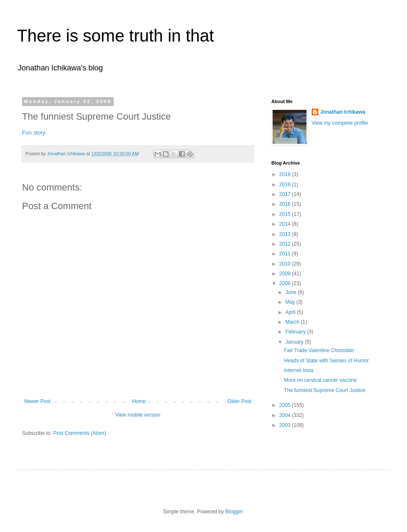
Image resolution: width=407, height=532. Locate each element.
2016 (286, 204)
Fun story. (34, 133)
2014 (286, 224)
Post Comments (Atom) (79, 433)
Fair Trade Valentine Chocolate (319, 350)
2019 (286, 174)
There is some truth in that (116, 36)
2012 (286, 244)
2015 (286, 214)
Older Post (239, 401)
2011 (286, 254)
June (291, 292)
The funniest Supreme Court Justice (325, 390)
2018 (286, 185)
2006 (286, 283)
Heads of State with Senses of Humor (326, 361)
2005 (286, 405)
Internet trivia (299, 370)
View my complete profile (340, 123)
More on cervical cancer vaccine (320, 380)
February (296, 332)
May (291, 302)
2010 (286, 264)
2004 (286, 415)
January (295, 342)
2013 (286, 234)
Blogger (234, 512)
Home (139, 401)
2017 (286, 194)
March (293, 322)
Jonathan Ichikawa (343, 112)
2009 (286, 274)
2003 (286, 425)
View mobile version (138, 415)
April (291, 312)
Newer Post (37, 401)
